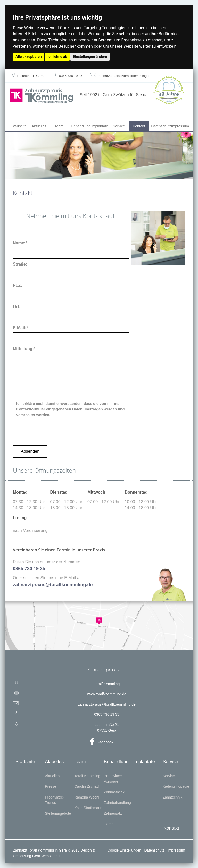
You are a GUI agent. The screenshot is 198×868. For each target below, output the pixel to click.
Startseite (19, 126)
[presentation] (52, 429)
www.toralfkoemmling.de (107, 694)
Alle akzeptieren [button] (29, 57)
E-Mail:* (20, 328)
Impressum (180, 126)
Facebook (105, 742)
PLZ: (18, 286)
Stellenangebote (58, 813)
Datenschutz (160, 126)
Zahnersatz (113, 813)
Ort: (17, 307)
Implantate (100, 126)
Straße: (20, 264)
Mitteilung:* (24, 349)
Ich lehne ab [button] (57, 57)
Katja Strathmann (88, 808)
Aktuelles (39, 126)
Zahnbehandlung (117, 803)
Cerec (109, 824)
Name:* (20, 243)
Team (59, 126)
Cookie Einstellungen (125, 850)
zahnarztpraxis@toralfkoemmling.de (107, 704)
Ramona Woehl (87, 797)
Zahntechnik (172, 797)
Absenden (30, 451)
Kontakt (139, 126)
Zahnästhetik (114, 792)
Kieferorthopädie (176, 786)
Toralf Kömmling (87, 776)
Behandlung (80, 126)
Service (119, 126)
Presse (51, 786)
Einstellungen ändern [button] (90, 57)
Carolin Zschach (87, 786)
